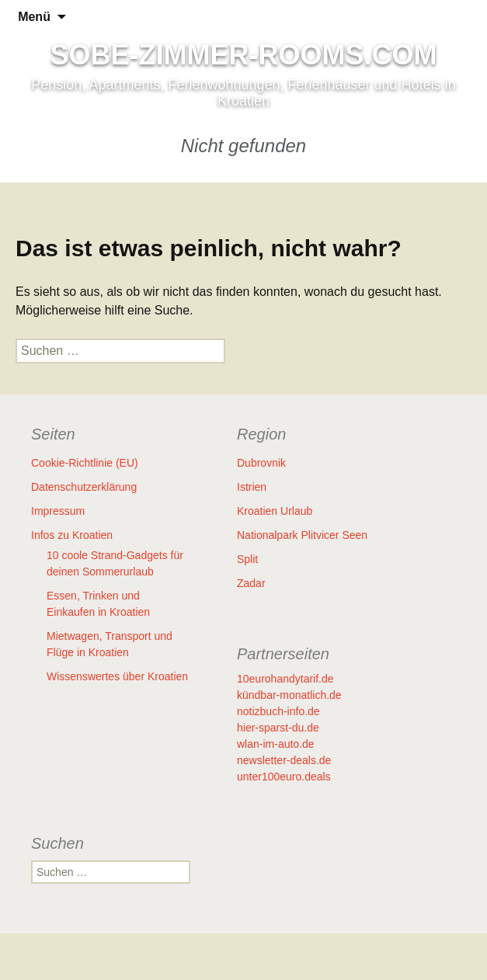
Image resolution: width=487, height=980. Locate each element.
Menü (34, 17)
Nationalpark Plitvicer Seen (302, 535)
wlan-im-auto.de (276, 744)
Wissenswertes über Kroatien (117, 676)
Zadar (251, 583)
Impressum (58, 511)
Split (247, 559)
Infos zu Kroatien (72, 535)
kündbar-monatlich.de (289, 695)
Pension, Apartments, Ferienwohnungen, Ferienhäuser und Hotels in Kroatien (243, 93)
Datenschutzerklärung (84, 487)
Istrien (252, 487)
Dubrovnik (261, 463)
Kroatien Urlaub (275, 511)
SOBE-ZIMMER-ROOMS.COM (244, 55)
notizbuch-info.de (278, 711)
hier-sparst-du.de (278, 728)
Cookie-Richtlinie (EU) (85, 463)
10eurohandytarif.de (285, 679)
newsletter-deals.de (284, 760)
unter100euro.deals (284, 777)
